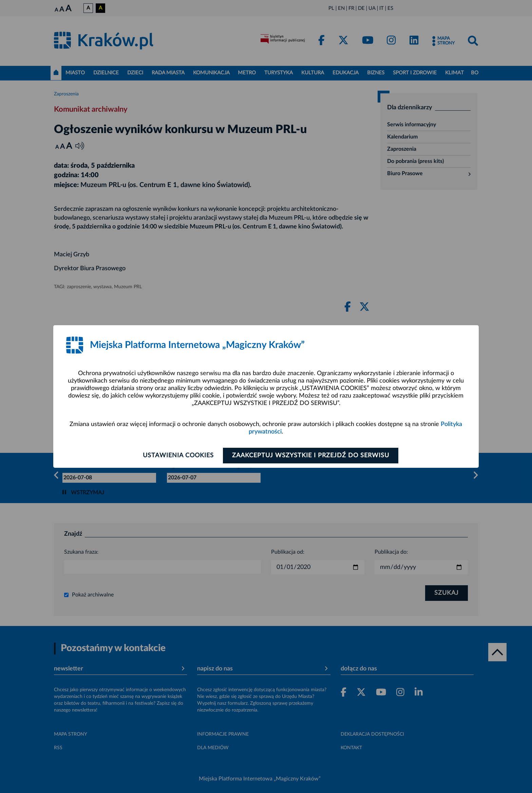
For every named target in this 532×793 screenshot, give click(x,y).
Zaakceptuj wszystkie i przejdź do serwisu (311, 456)
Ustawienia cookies (178, 456)
